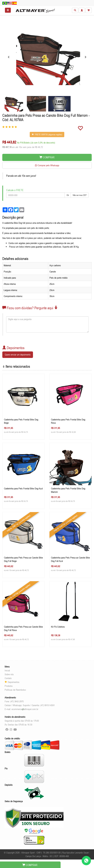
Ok (68, 195)
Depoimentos (12, 682)
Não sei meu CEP (80, 195)
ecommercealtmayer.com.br (25, 709)
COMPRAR (47, 157)
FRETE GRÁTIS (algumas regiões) (47, 135)
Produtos (9, 686)
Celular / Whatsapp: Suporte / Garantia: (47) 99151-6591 (30, 705)
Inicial (7, 670)
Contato (8, 678)
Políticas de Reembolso (15, 690)
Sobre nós (9, 674)
